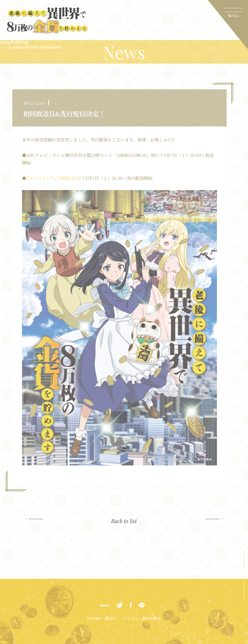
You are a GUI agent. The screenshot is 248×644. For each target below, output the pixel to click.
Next (210, 522)
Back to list (124, 521)
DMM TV (68, 178)
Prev (40, 522)
